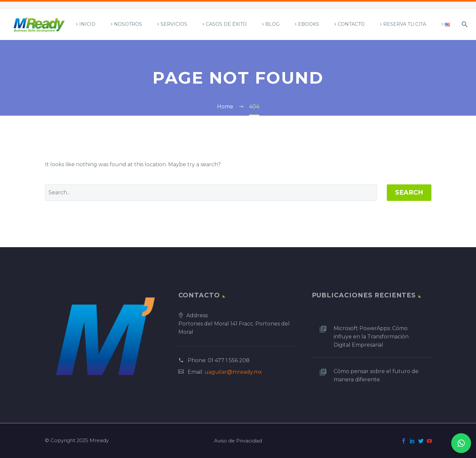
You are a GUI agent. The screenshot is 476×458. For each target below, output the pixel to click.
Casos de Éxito (226, 24)
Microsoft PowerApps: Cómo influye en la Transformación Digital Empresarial (371, 337)
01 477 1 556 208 (229, 360)
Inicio (87, 24)
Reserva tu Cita (405, 24)
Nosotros (128, 24)
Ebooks (309, 24)
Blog (272, 24)
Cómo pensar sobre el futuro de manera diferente (376, 375)
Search (409, 192)
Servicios (174, 24)
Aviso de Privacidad (238, 441)
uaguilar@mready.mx (233, 372)
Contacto (351, 24)
